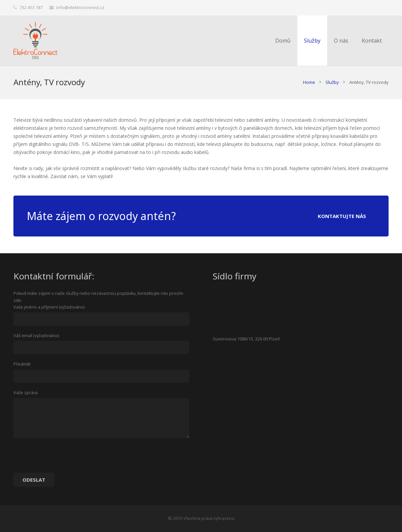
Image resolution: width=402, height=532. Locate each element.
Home (309, 82)
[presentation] (64, 458)
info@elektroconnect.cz (80, 7)
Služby (332, 82)
